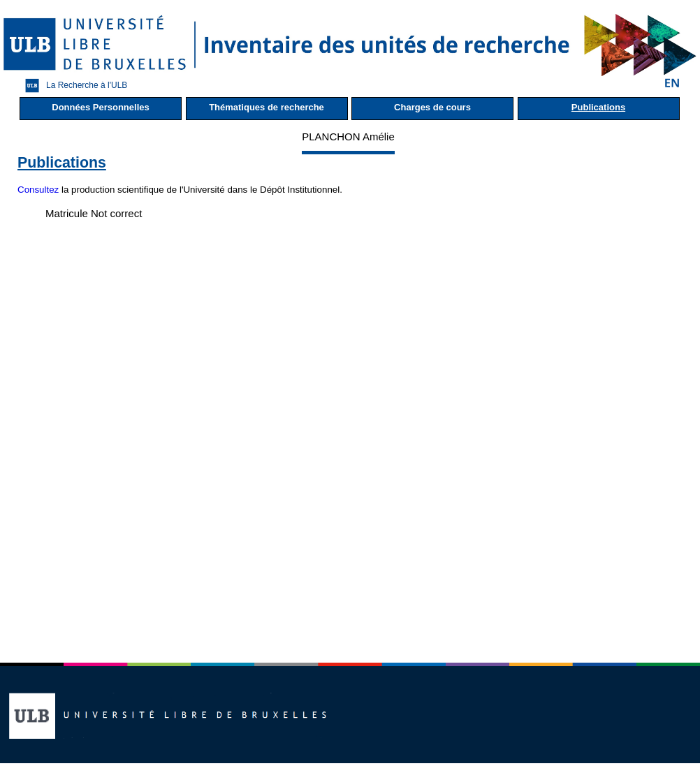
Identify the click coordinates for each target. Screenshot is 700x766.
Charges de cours (432, 107)
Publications (598, 107)
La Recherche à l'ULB (73, 86)
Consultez (38, 190)
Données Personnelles (100, 107)
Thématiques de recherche (267, 107)
